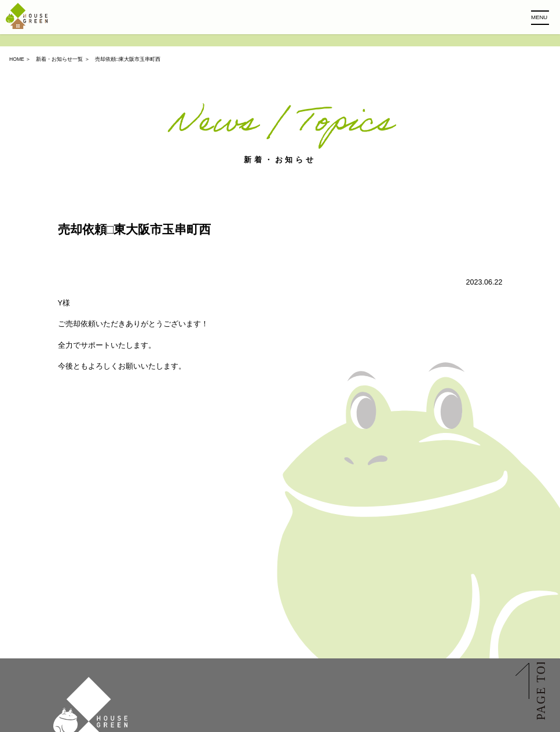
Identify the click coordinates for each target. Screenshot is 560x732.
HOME (17, 59)
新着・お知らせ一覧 (59, 59)
